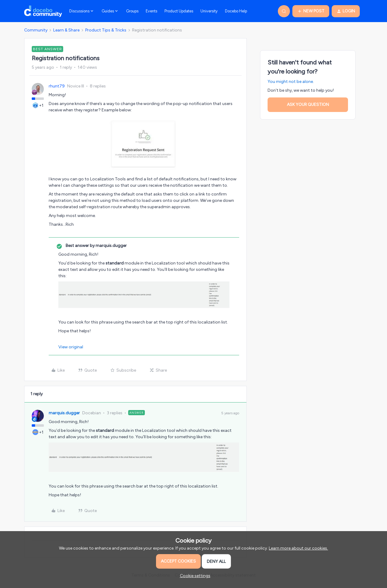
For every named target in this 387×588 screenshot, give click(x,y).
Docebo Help (236, 11)
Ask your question (308, 105)
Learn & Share (66, 30)
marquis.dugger (64, 413)
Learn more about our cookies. (298, 548)
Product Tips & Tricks (106, 30)
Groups (132, 11)
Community (36, 30)
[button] (311, 11)
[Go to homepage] (43, 11)
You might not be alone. (291, 82)
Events (151, 11)
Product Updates (179, 11)
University (209, 11)
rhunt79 (57, 86)
